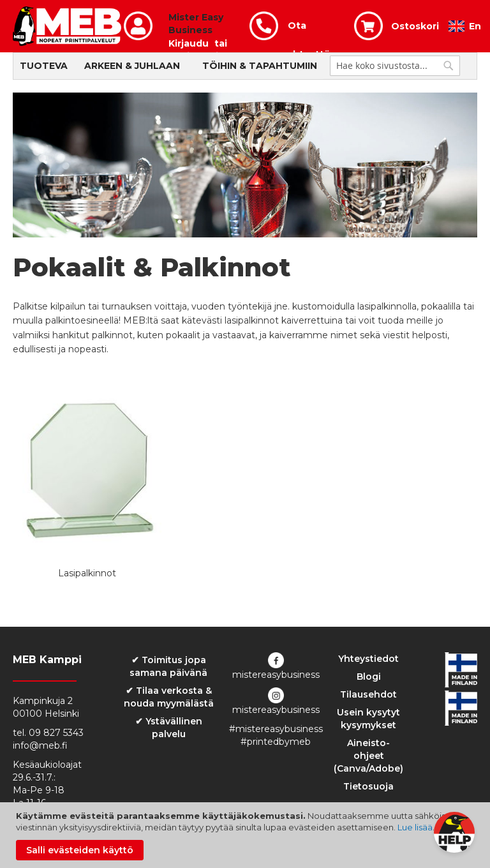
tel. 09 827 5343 (48, 733)
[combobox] (395, 66)
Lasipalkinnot (87, 573)
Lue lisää (415, 827)
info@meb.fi (40, 745)
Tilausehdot (368, 694)
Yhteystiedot (368, 659)
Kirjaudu (189, 43)
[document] (247, 835)
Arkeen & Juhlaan (132, 66)
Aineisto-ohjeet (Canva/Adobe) (368, 756)
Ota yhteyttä (309, 30)
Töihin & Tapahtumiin (260, 66)
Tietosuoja (368, 786)
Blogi (369, 677)
